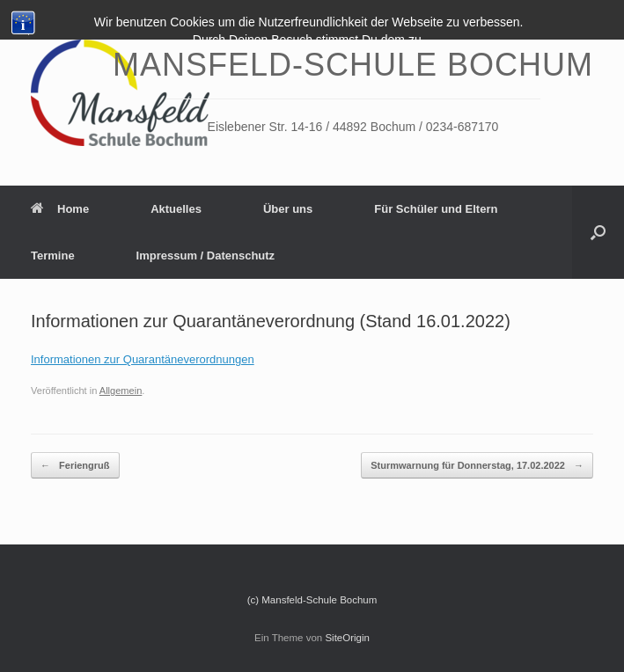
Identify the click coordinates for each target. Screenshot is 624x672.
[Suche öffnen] (598, 232)
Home (60, 209)
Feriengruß (75, 466)
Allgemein (121, 391)
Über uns (288, 209)
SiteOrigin (347, 638)
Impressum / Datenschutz (206, 256)
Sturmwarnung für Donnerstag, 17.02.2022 (477, 466)
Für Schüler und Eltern (436, 209)
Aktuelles (176, 209)
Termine (53, 256)
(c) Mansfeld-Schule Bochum (312, 600)
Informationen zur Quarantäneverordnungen (143, 359)
